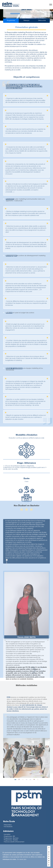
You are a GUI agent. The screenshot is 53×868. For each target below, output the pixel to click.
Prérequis (26, 21)
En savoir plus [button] (22, 859)
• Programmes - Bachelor (11, 838)
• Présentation (7, 825)
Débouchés (42, 21)
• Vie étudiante (8, 827)
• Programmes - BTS (9, 836)
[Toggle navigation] (51, 5)
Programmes (11, 21)
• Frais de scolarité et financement (14, 842)
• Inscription (7, 835)
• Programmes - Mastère (11, 840)
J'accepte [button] (49, 856)
